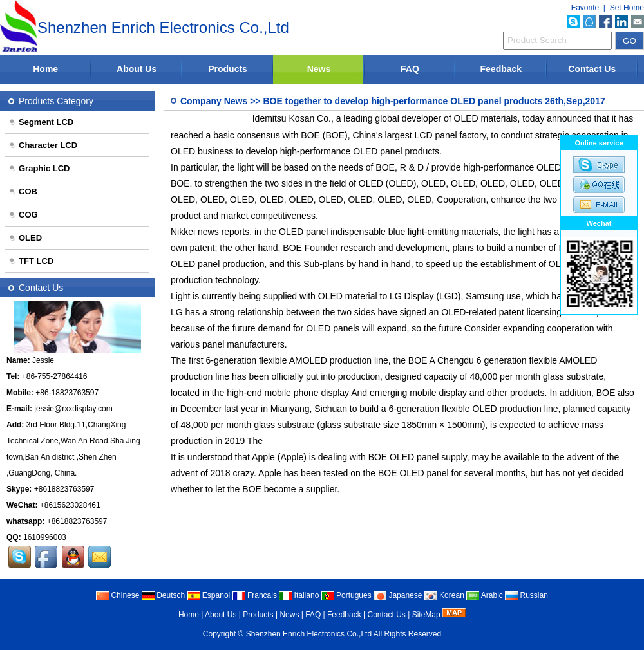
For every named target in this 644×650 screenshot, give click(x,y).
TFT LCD (31, 261)
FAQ (410, 69)
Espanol (209, 595)
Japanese (398, 595)
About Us (137, 69)
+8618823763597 (64, 489)
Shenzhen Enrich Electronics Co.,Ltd (309, 634)
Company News (214, 101)
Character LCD (43, 145)
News (319, 69)
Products (228, 69)
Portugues (346, 595)
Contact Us (592, 69)
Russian (526, 595)
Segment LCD (41, 122)
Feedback (501, 69)
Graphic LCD (39, 168)
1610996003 (45, 537)
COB (23, 191)
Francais (255, 595)
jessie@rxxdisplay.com (73, 409)
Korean (444, 595)
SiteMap (426, 615)
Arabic (485, 595)
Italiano (299, 595)
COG (23, 215)
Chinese (118, 595)
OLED (25, 238)
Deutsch (163, 595)
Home (45, 69)
